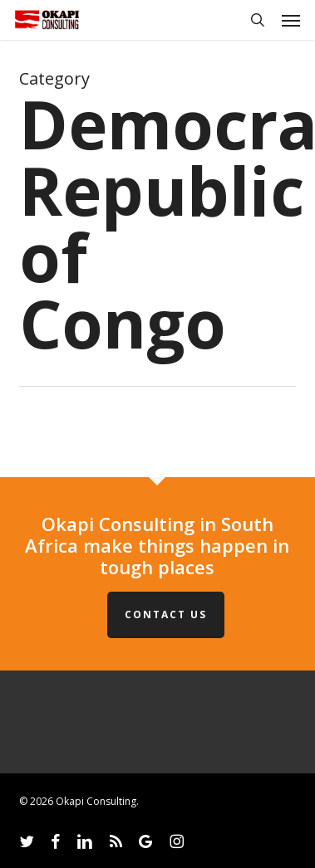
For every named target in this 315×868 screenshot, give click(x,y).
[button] (291, 20)
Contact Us (166, 614)
